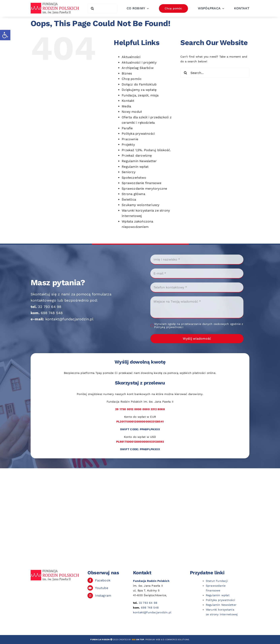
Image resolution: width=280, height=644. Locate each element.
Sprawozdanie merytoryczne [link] (144, 189)
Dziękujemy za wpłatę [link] (139, 90)
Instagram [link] (103, 595)
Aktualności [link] (131, 57)
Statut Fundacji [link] (217, 581)
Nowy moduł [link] (132, 112)
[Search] (92, 8)
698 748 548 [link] (52, 313)
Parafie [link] (127, 128)
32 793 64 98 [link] (50, 307)
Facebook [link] (103, 580)
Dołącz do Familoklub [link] (139, 84)
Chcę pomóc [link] (132, 79)
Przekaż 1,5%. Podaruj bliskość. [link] (146, 150)
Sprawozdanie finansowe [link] (141, 183)
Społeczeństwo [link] (134, 178)
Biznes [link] (127, 73)
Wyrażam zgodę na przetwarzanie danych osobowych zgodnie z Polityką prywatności (199, 325)
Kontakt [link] (128, 101)
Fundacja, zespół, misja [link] (140, 95)
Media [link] (126, 106)
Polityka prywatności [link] (138, 134)
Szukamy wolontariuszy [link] (140, 205)
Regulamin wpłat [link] (135, 167)
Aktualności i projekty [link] (139, 62)
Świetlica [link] (129, 199)
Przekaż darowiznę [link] (137, 155)
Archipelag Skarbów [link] (138, 68)
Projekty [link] (128, 145)
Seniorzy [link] (129, 172)
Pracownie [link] (130, 139)
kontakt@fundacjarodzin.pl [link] (69, 319)
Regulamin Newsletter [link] (139, 161)
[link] (5, 35)
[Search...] (215, 73)
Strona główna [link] (133, 194)
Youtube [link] (102, 588)
